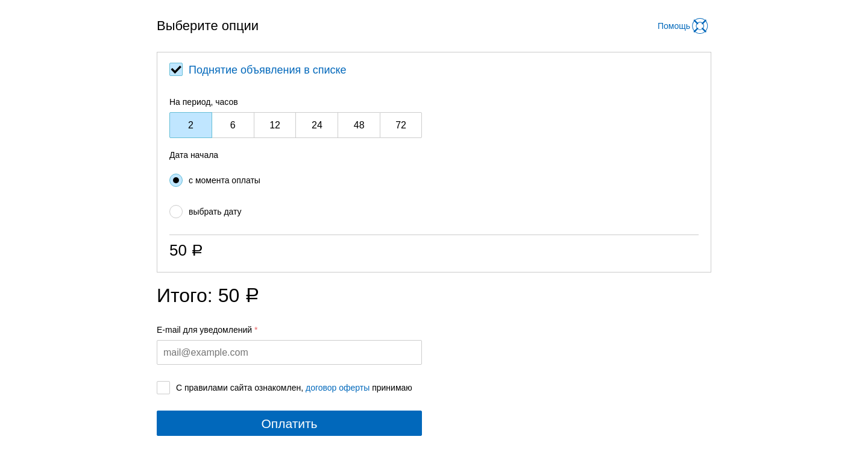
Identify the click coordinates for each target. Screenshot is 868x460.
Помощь (674, 26)
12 (275, 125)
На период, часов (204, 102)
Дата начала (194, 155)
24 (317, 125)
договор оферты (338, 388)
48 (359, 125)
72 (401, 125)
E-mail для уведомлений (204, 330)
